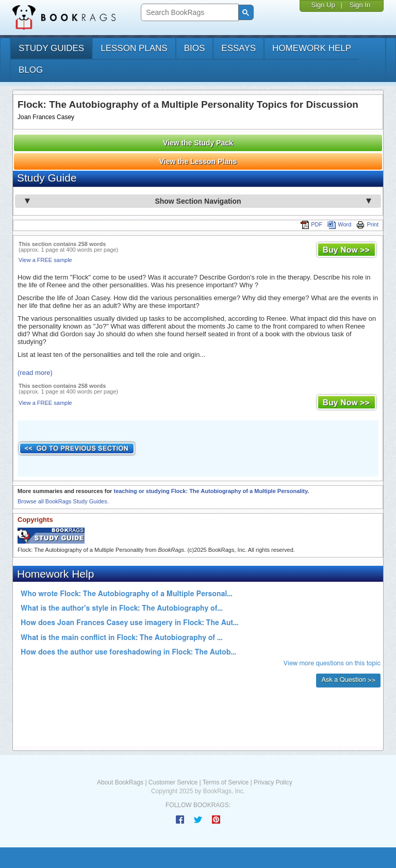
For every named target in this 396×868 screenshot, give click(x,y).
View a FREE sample (45, 260)
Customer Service (173, 782)
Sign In (360, 5)
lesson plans (134, 48)
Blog (31, 70)
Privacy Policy (273, 782)
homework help (312, 48)
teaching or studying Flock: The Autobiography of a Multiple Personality (210, 491)
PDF (311, 224)
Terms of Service (226, 782)
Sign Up (323, 5)
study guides (51, 48)
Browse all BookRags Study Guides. (63, 501)
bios (195, 48)
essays (238, 48)
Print (367, 224)
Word (339, 224)
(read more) (35, 373)
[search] (188, 13)
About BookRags (120, 782)
